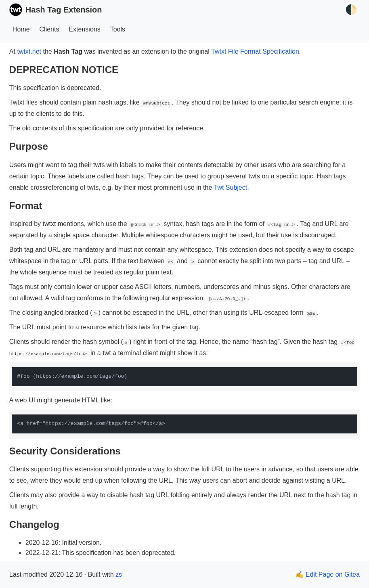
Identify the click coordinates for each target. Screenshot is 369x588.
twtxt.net (29, 51)
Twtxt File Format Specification (255, 51)
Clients (49, 29)
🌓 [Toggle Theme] (351, 9)
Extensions (84, 29)
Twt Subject (230, 187)
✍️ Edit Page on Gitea (328, 574)
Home (21, 29)
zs (119, 574)
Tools (118, 29)
